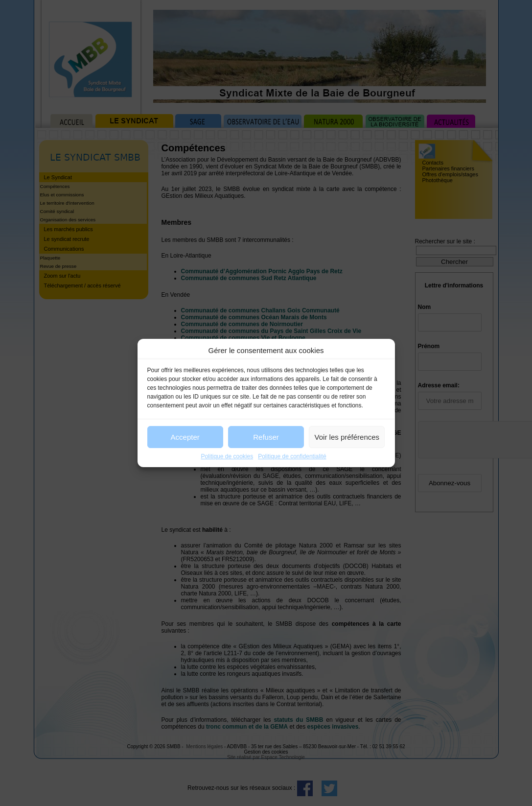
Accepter (185, 437)
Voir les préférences (347, 437)
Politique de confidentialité (292, 456)
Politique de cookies (227, 456)
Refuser (266, 437)
